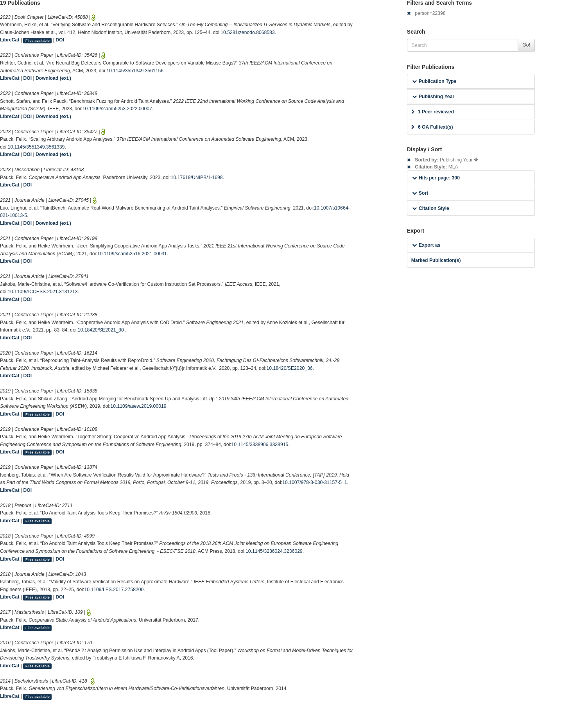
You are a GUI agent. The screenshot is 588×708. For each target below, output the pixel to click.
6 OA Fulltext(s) (432, 127)
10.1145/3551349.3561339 (36, 147)
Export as (426, 245)
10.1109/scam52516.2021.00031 (132, 254)
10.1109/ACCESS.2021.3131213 (43, 292)
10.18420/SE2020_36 (290, 368)
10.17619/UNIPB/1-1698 (197, 177)
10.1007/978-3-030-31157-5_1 (315, 482)
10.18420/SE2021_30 (101, 330)
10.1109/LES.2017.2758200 (114, 590)
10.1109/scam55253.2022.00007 (117, 109)
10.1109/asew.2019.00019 (139, 406)
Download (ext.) (53, 78)
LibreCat (10, 40)
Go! (526, 45)
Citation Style (431, 208)
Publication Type (434, 81)
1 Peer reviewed (433, 112)
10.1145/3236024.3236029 (274, 551)
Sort (420, 193)
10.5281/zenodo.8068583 (247, 32)
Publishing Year (433, 97)
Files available (38, 40)
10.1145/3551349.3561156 (135, 71)
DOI (60, 40)
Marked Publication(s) (436, 260)
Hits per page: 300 (436, 178)
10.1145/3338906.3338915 (260, 445)
